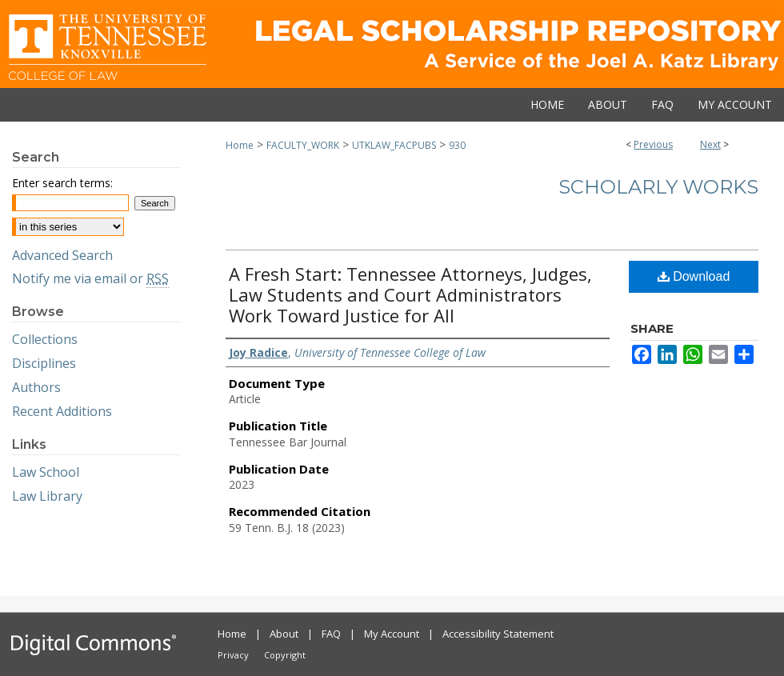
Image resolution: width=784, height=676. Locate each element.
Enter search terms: (62, 183)
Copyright (285, 655)
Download (694, 276)
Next (710, 144)
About (284, 634)
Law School (46, 472)
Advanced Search (62, 255)
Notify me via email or (90, 278)
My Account (392, 634)
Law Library (47, 496)
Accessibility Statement (498, 634)
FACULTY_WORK (303, 145)
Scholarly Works (658, 187)
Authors (36, 387)
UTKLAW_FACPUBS (394, 145)
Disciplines (44, 363)
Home (240, 145)
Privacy (233, 655)
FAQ (331, 634)
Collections (45, 339)
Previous (653, 144)
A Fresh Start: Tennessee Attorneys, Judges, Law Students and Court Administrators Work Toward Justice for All (410, 294)
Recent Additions (62, 411)
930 (457, 145)
